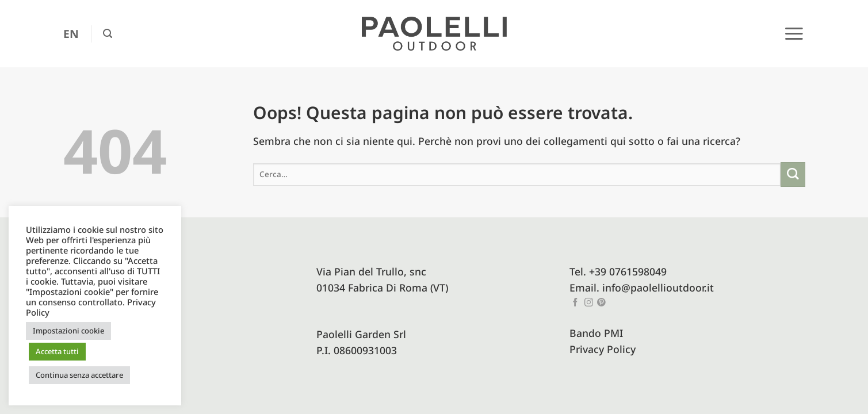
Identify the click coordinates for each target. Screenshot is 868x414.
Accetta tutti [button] (57, 351)
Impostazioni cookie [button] (68, 331)
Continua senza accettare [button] (79, 375)
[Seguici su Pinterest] (601, 303)
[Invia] (793, 175)
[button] (108, 34)
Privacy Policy (603, 349)
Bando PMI (596, 333)
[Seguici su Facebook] (576, 303)
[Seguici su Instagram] (589, 303)
